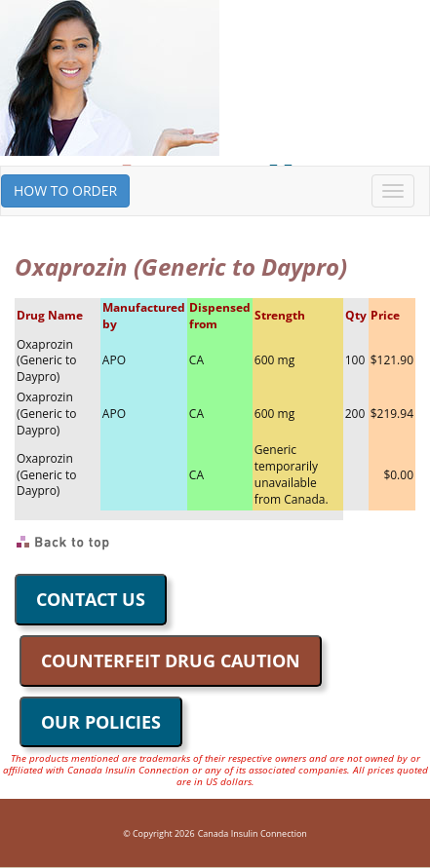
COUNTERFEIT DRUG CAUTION (171, 660)
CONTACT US (91, 599)
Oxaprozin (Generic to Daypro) (46, 361)
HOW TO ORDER (65, 190)
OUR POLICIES (101, 722)
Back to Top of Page (64, 543)
